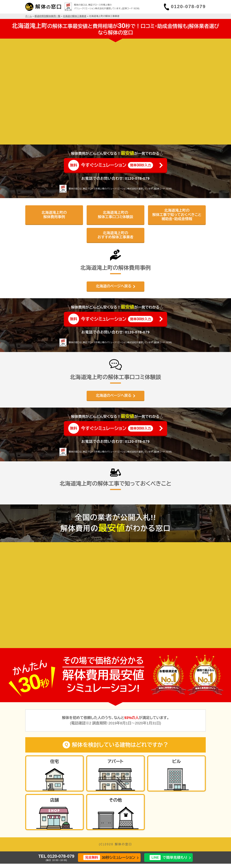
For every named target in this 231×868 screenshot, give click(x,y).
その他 (115, 800)
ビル (176, 761)
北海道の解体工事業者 (75, 16)
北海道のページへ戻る (114, 286)
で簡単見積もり (168, 858)
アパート (115, 761)
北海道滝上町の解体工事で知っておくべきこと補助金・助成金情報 (177, 215)
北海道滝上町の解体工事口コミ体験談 (115, 215)
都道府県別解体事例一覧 (47, 16)
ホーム (29, 16)
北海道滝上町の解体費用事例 (54, 215)
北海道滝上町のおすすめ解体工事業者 (116, 235)
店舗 (55, 800)
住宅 (55, 761)
